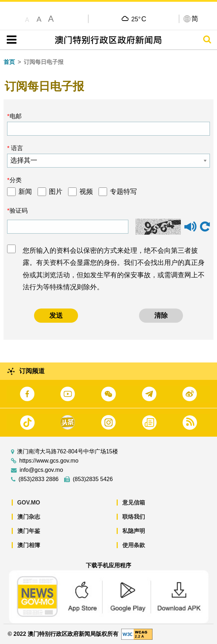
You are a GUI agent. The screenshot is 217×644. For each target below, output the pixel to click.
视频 (86, 192)
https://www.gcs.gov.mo (49, 461)
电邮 (16, 116)
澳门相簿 (29, 545)
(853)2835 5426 (93, 479)
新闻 (25, 192)
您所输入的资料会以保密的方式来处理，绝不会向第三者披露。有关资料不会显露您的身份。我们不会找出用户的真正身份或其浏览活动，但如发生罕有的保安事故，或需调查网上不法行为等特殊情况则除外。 (114, 269)
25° (139, 19)
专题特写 (123, 192)
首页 (9, 62)
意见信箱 (134, 503)
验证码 (19, 211)
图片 (56, 192)
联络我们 (134, 517)
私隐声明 (134, 531)
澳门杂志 (29, 517)
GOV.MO (29, 503)
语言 (16, 148)
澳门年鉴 (29, 531)
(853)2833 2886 (38, 479)
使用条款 (134, 545)
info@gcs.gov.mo (41, 470)
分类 (16, 180)
